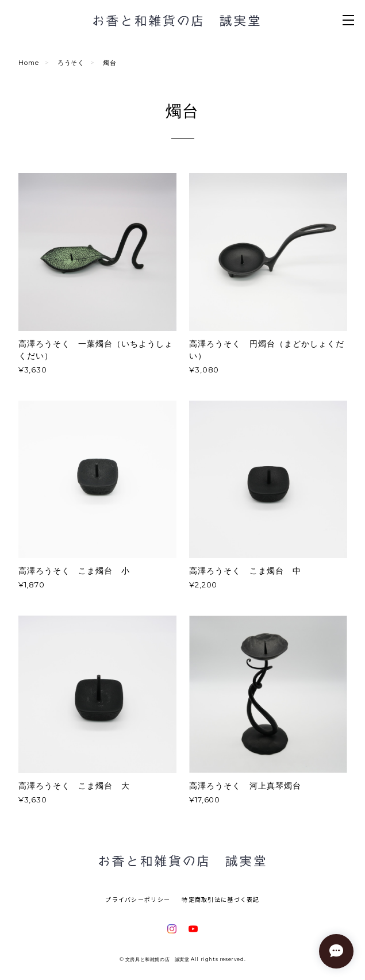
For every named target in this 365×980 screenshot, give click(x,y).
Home (29, 63)
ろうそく (71, 63)
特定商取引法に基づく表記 (220, 899)
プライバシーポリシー (138, 899)
